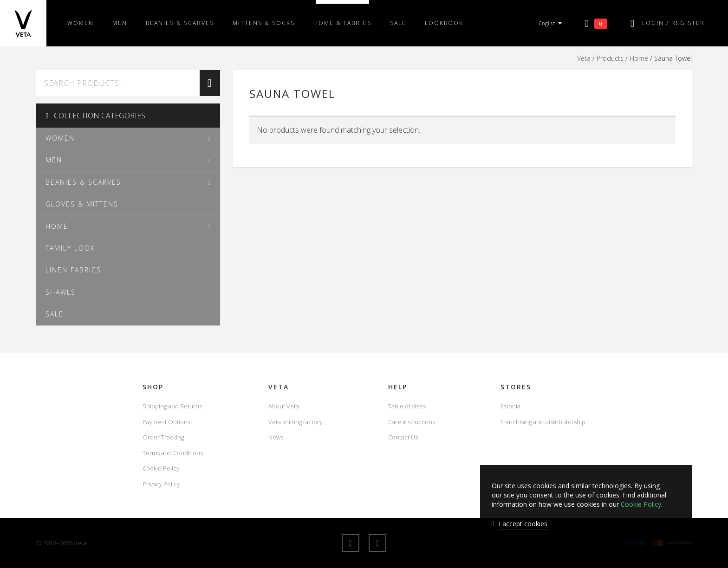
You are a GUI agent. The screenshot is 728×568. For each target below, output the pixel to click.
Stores (516, 387)
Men (120, 23)
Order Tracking (163, 437)
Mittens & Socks (264, 23)
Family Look (70, 248)
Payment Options (166, 422)
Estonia (510, 406)
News (276, 437)
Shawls (61, 292)
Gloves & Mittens (82, 204)
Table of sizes (407, 406)
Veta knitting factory (295, 422)
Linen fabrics (73, 270)
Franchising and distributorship (543, 422)
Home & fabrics (342, 23)
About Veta (284, 406)
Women (81, 23)
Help (398, 387)
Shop (153, 387)
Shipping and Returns (172, 406)
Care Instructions (412, 422)
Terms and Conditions (173, 453)
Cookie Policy (161, 468)
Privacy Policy (161, 484)
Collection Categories (95, 116)
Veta (584, 58)
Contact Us (403, 437)
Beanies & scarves (180, 23)
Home (639, 58)
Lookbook (444, 23)
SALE (398, 23)
